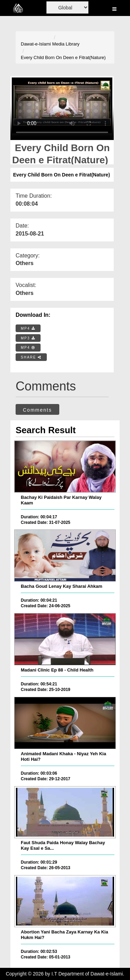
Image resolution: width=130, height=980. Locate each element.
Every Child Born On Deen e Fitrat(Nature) (63, 57)
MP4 (28, 328)
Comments (37, 410)
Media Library (66, 44)
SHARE (31, 357)
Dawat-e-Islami (36, 44)
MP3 (28, 338)
